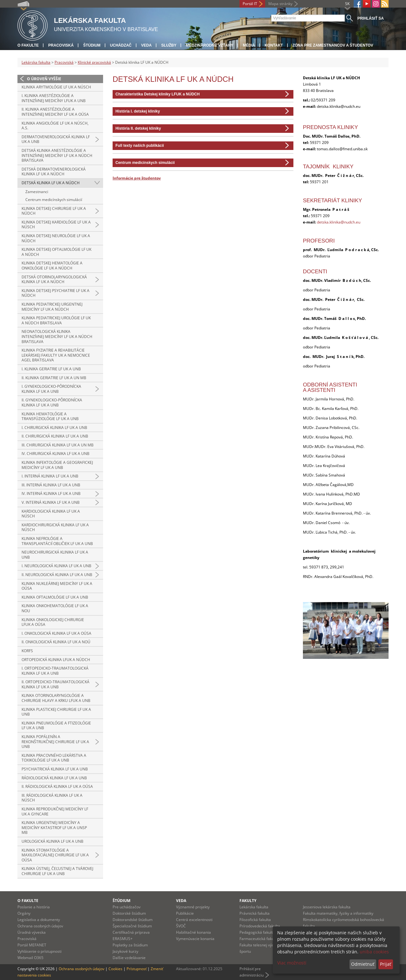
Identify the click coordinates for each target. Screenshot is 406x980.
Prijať (386, 964)
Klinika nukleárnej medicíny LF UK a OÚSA (57, 586)
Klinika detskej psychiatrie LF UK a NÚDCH (56, 293)
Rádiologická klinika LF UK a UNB (54, 778)
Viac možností (292, 963)
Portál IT (250, 4)
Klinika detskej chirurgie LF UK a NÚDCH (54, 211)
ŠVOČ (181, 926)
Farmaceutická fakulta (259, 939)
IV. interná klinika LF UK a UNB (51, 493)
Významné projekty (193, 907)
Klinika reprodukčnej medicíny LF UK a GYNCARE (55, 811)
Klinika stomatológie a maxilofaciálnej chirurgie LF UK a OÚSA (55, 855)
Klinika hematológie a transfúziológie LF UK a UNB (50, 416)
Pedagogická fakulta (257, 932)
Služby (169, 45)
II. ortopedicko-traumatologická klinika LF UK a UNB (56, 684)
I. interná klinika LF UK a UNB (50, 476)
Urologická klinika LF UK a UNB (52, 841)
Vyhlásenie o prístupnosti (39, 951)
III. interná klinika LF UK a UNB (51, 485)
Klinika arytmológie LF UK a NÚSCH (56, 87)
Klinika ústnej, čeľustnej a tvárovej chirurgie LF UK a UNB (57, 871)
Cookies (115, 969)
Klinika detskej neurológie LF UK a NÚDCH (56, 238)
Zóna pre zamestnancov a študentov (333, 45)
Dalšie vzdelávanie (129, 958)
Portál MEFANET (32, 945)
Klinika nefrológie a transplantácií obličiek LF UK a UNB (57, 541)
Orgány (24, 913)
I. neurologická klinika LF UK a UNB (56, 566)
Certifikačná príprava (131, 932)
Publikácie (185, 913)
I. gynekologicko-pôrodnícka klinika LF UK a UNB (51, 389)
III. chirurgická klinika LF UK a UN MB (58, 445)
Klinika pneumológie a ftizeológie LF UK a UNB (56, 726)
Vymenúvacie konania (195, 939)
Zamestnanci (37, 192)
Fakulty (248, 901)
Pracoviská (61, 45)
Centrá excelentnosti (194, 920)
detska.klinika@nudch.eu (339, 222)
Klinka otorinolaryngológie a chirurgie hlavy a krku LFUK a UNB (56, 698)
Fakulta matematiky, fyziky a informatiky (338, 913)
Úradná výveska (32, 932)
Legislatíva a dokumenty (39, 920)
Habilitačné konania (193, 932)
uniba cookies (374, 952)
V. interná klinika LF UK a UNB (51, 502)
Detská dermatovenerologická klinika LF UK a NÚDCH (54, 172)
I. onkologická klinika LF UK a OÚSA (56, 633)
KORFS (27, 651)
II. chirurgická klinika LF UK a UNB (55, 436)
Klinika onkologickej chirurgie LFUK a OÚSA (53, 622)
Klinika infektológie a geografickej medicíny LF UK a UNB (57, 465)
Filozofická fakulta (255, 920)
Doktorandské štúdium (133, 920)
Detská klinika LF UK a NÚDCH (51, 183)
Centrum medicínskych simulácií (54, 200)
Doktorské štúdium (129, 913)
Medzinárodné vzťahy (210, 45)
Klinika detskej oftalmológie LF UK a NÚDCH (56, 252)
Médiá (249, 45)
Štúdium (92, 45)
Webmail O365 (30, 958)
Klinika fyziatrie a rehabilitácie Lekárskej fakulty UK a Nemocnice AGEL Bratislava (56, 355)
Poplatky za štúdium (130, 945)
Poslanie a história (34, 907)
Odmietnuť (363, 964)
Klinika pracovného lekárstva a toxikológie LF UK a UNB (54, 758)
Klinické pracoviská (94, 62)
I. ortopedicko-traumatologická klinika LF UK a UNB (55, 671)
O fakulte (28, 45)
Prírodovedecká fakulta (260, 926)
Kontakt (274, 45)
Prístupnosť (137, 969)
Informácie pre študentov (137, 178)
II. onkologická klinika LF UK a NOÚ (56, 642)
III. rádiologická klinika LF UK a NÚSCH (52, 798)
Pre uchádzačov (127, 907)
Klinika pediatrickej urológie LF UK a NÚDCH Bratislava (56, 320)
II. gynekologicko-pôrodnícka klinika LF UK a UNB (52, 402)
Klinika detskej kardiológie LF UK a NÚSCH (56, 225)
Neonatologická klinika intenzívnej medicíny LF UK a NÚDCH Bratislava (57, 336)
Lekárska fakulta (36, 62)
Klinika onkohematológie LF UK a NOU (55, 608)
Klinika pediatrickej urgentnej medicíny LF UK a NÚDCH (52, 307)
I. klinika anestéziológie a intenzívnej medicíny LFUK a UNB (54, 98)
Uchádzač (121, 45)
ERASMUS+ (123, 939)
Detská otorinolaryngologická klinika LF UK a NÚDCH (54, 279)
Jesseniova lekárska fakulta (327, 907)
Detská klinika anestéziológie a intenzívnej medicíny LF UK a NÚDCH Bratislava (57, 155)
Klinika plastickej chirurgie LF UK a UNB (56, 712)
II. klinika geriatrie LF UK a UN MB (54, 378)
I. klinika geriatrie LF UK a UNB (51, 369)
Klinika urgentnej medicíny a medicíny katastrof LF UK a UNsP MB (54, 827)
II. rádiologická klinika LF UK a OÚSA (57, 786)
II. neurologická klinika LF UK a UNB (57, 575)
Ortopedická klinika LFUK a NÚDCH (56, 660)
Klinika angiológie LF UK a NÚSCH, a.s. (55, 126)
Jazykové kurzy (125, 951)
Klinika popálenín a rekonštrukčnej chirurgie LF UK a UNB (55, 742)
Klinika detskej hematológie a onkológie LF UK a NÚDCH (52, 266)
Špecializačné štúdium (132, 926)
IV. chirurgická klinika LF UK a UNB (56, 454)
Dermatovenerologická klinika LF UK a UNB (56, 139)
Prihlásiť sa (371, 18)
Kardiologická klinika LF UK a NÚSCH (51, 514)
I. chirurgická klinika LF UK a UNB (54, 428)
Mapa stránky (280, 4)
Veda (146, 45)
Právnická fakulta (255, 913)
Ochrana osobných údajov (40, 926)
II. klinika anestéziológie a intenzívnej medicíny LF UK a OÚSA (55, 112)
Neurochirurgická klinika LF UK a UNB (55, 555)
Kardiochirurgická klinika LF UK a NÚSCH (55, 527)
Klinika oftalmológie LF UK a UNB (55, 597)
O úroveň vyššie (44, 79)
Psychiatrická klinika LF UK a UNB (55, 769)
